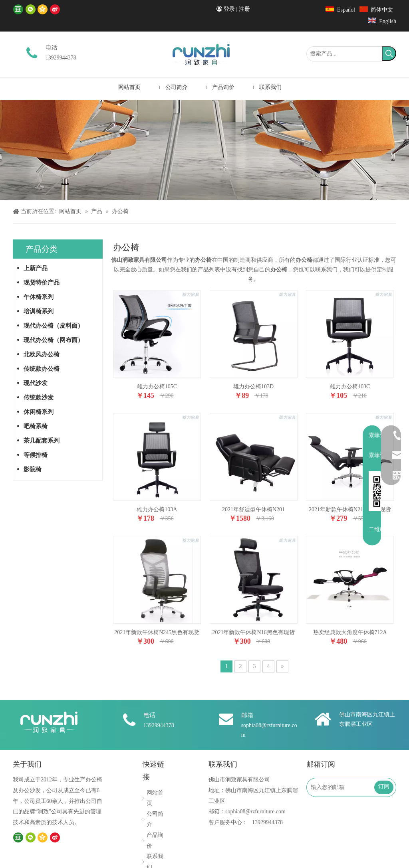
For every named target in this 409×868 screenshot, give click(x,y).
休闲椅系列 (39, 412)
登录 (229, 9)
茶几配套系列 (42, 441)
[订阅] (384, 787)
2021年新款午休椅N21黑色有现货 (350, 509)
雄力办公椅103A (157, 509)
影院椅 (33, 469)
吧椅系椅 (36, 426)
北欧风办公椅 (42, 354)
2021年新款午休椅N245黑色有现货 (157, 632)
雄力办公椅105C (157, 387)
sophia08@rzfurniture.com (255, 812)
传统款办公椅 (42, 369)
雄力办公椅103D (253, 387)
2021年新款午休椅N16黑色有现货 (253, 632)
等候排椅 (36, 455)
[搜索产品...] (344, 54)
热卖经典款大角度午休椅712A (350, 632)
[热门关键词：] (389, 53)
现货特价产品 (42, 283)
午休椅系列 (39, 297)
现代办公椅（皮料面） (54, 326)
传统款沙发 (39, 397)
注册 (244, 9)
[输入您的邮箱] (344, 787)
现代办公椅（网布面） (54, 340)
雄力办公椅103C (350, 387)
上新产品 (36, 268)
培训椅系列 (39, 311)
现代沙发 (36, 383)
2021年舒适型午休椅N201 (253, 509)
